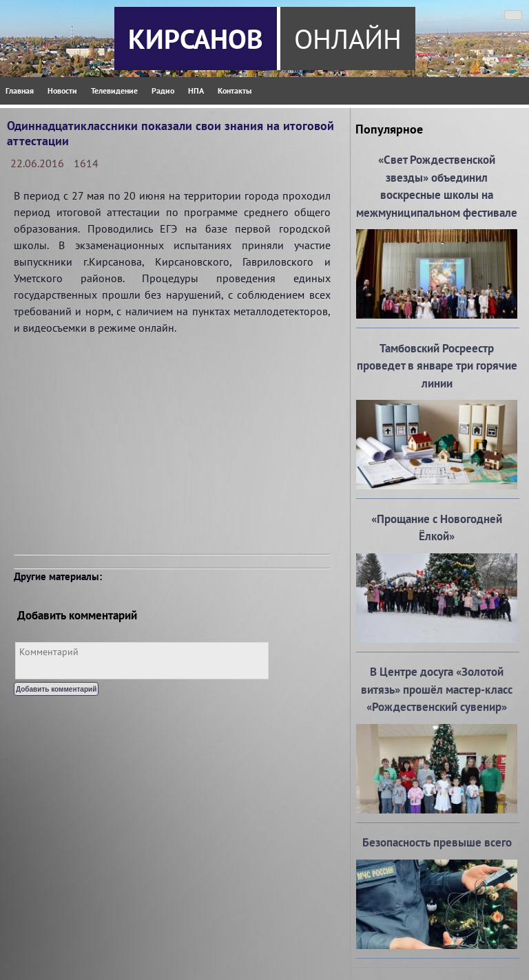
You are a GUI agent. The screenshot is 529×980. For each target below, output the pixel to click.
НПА (196, 90)
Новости (62, 90)
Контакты (235, 90)
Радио (163, 90)
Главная (20, 90)
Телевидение (114, 90)
